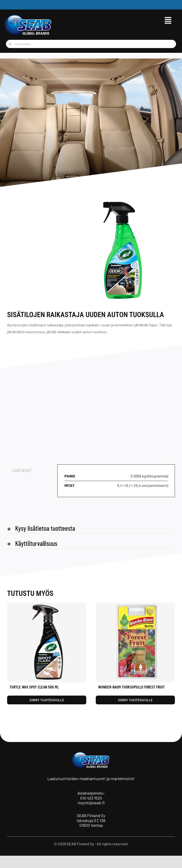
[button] (91, 528)
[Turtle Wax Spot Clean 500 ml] (47, 605)
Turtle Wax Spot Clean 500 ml (34, 687)
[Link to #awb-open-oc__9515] (168, 20)
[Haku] (10, 44)
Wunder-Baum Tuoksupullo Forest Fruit (131, 687)
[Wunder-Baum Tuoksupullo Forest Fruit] (135, 605)
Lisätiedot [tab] (22, 470)
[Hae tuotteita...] (91, 44)
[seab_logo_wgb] (28, 16)
